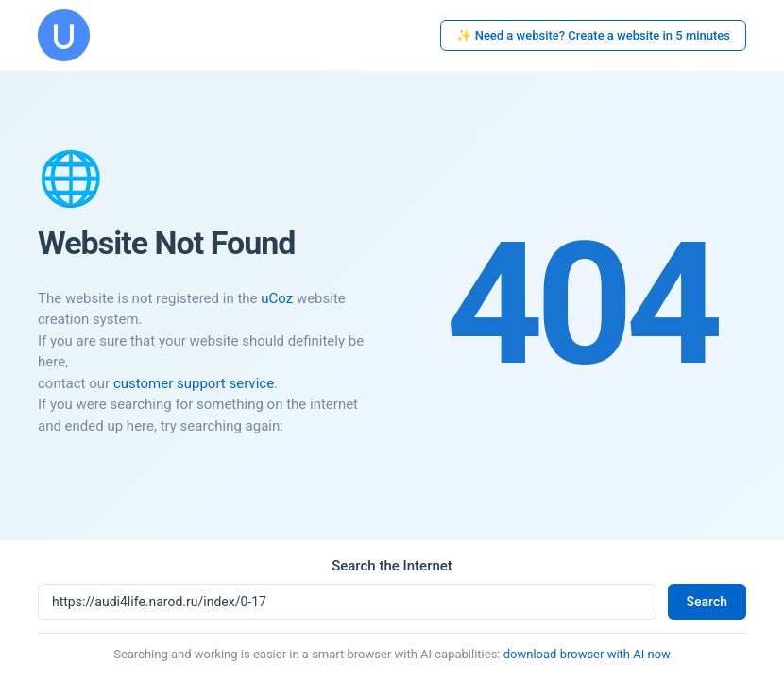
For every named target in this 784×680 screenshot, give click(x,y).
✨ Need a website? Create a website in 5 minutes (593, 35)
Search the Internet (392, 566)
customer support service (194, 383)
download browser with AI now (587, 654)
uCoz (277, 298)
